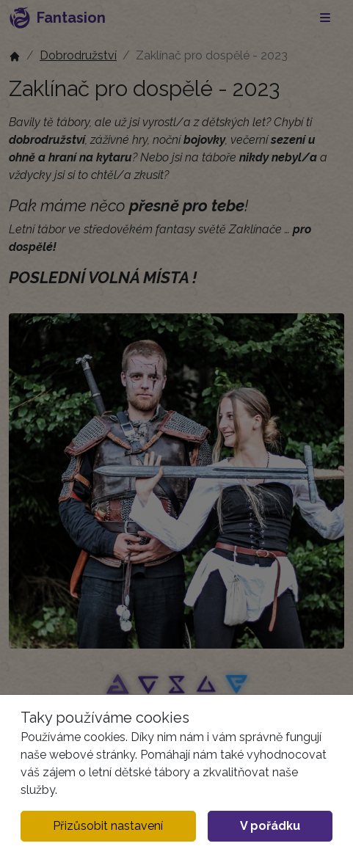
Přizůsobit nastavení (108, 826)
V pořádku (270, 826)
